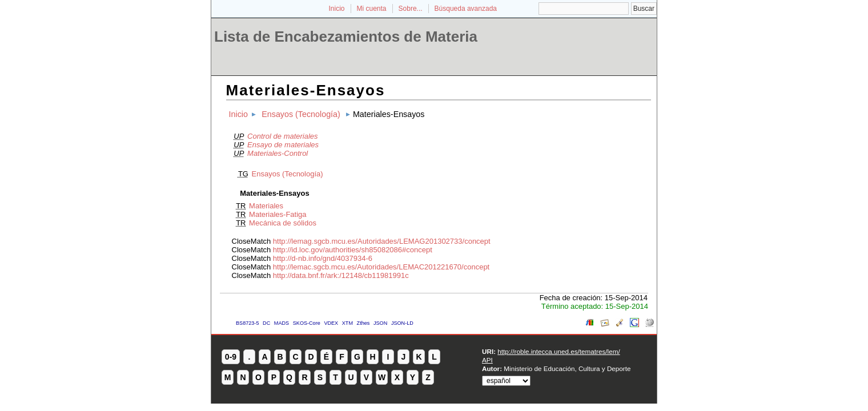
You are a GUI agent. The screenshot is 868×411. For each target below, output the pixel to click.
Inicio (336, 9)
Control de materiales (283, 136)
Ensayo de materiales (283, 145)
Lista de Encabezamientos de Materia (346, 37)
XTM (347, 323)
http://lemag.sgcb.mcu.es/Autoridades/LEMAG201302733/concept (382, 241)
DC (266, 323)
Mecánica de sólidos (283, 223)
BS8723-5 (247, 323)
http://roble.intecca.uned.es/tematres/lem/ (558, 351)
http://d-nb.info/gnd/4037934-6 (323, 258)
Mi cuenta (372, 9)
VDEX (331, 323)
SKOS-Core (307, 323)
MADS (282, 323)
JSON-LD (402, 323)
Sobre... (411, 9)
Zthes (363, 323)
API (487, 360)
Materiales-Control (278, 153)
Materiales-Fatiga (278, 214)
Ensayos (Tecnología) (301, 114)
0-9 (231, 357)
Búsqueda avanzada (466, 9)
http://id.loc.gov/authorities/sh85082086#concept (353, 250)
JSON (380, 323)
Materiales (266, 206)
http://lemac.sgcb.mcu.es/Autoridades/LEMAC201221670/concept (381, 267)
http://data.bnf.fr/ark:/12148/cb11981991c (341, 275)
